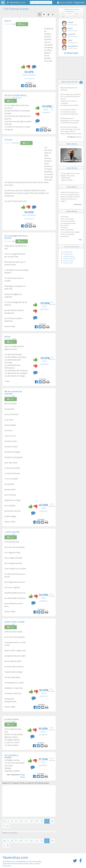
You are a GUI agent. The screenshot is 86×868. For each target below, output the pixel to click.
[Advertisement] (23, 44)
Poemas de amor (69, 256)
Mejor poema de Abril (70, 82)
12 (31, 821)
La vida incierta (12, 719)
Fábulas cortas (68, 263)
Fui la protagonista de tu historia (16, 237)
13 (36, 821)
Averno (8, 21)
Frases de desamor (69, 258)
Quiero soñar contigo (15, 622)
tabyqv (14, 339)
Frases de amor (68, 261)
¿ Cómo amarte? (12, 532)
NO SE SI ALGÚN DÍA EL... (16, 95)
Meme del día (72, 144)
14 (42, 821)
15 (47, 821)
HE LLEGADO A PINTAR (11, 756)
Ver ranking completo (71, 53)
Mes (76, 13)
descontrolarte (17, 98)
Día (63, 13)
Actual (7, 337)
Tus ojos (8, 140)
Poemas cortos (68, 254)
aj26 (13, 241)
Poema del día (72, 211)
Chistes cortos (68, 252)
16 (52, 821)
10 (21, 821)
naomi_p (79, 137)
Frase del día (72, 187)
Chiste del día (72, 168)
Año (63, 17)
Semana (70, 13)
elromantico (16, 143)
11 (26, 821)
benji (14, 24)
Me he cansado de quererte (13, 393)
